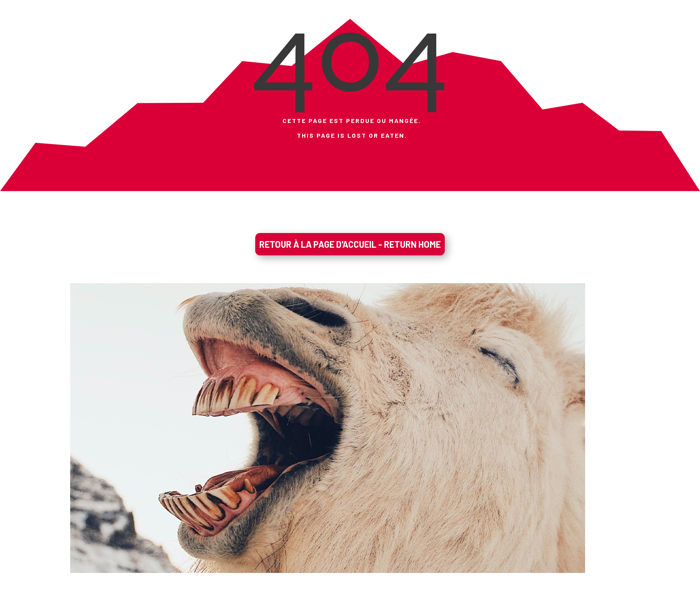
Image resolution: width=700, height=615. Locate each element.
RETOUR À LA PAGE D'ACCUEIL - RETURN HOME (350, 244)
